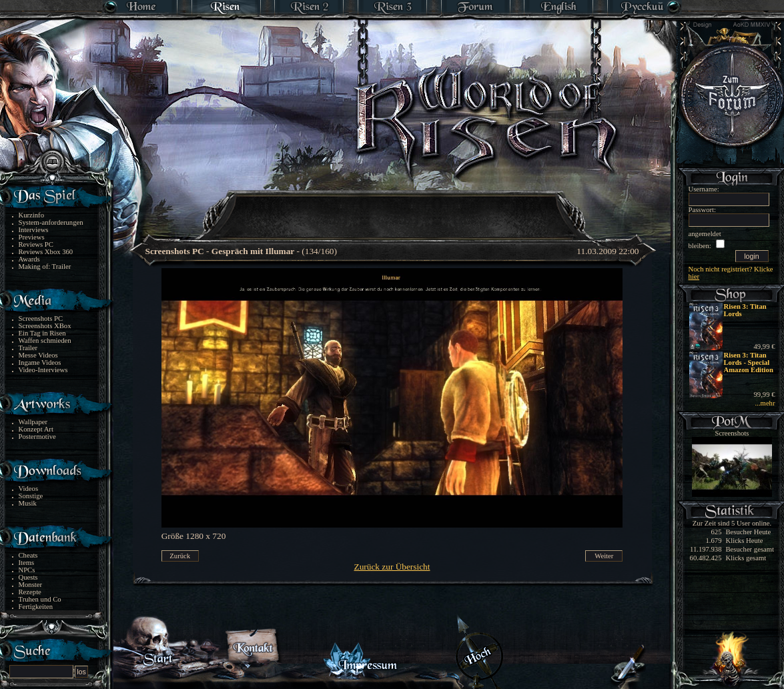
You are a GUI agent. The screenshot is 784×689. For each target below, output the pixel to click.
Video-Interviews (43, 370)
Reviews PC (36, 244)
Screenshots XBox (45, 326)
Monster (31, 585)
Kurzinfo (31, 215)
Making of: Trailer (45, 266)
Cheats (28, 555)
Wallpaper (33, 422)
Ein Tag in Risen (42, 333)
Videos (29, 489)
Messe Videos (38, 355)
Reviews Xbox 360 (46, 252)
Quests (28, 577)
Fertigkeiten (36, 607)
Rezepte (30, 592)
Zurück (180, 556)
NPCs (27, 570)
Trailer (28, 348)
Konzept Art (36, 429)
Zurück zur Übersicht (392, 567)
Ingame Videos (40, 363)
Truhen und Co (40, 599)
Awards (29, 259)
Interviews (34, 230)
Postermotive (37, 437)
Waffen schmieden (45, 340)
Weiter (604, 556)
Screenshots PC (41, 318)
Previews (32, 237)
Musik (28, 503)
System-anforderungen (51, 222)
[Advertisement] (393, 207)
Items (27, 563)
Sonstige (31, 496)
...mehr (765, 403)
